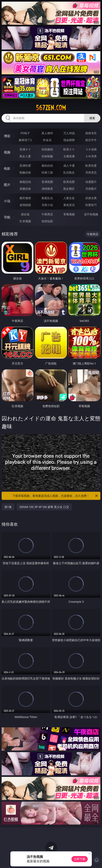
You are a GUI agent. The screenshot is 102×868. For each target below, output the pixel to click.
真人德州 (47, 133)
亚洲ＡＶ (25, 149)
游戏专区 (91, 133)
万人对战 (69, 133)
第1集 (8, 507)
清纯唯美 (47, 189)
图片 (7, 185)
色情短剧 (47, 221)
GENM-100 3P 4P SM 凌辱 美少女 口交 (44, 507)
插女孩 (25, 214)
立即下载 (80, 859)
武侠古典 (91, 198)
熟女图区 (69, 189)
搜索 (92, 118)
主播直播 (69, 156)
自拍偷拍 (47, 149)
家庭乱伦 (47, 198)
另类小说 (47, 205)
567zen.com (51, 108)
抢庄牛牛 (91, 140)
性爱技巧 (91, 205)
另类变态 (91, 172)
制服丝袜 (25, 172)
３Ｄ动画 (91, 149)
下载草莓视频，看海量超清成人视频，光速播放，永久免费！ (55, 496)
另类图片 (91, 189)
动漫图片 (91, 182)
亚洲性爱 (25, 166)
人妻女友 (69, 198)
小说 (7, 201)
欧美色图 (69, 182)
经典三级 (47, 172)
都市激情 (25, 198)
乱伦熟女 (69, 172)
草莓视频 (69, 214)
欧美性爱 (91, 166)
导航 (7, 217)
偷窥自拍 (25, 182)
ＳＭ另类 (91, 156)
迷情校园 (25, 205)
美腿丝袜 (25, 189)
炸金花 (47, 140)
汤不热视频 (91, 214)
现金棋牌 (69, 140)
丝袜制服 (47, 156)
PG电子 (25, 133)
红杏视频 (25, 221)
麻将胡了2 (25, 140)
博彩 (7, 136)
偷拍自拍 (47, 166)
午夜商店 (47, 214)
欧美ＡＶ (69, 149)
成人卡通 (69, 166)
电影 (7, 168)
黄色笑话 (69, 205)
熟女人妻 (25, 156)
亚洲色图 (47, 182)
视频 (7, 152)
